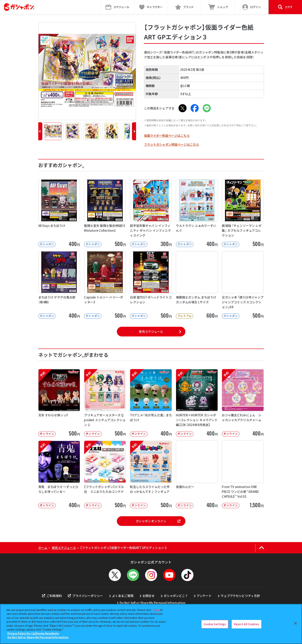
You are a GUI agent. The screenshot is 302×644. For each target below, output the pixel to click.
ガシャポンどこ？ (175, 596)
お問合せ (149, 596)
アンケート (204, 596)
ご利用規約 (52, 596)
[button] (40, 131)
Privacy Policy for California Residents (33, 633)
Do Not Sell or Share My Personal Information (153, 603)
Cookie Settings (215, 624)
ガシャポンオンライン (158, 521)
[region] (151, 624)
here (156, 610)
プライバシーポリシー (85, 596)
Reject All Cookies (246, 624)
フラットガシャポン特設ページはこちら (172, 144)
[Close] (296, 623)
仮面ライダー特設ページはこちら (167, 136)
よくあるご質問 (123, 596)
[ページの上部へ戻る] (262, 548)
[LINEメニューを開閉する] (133, 575)
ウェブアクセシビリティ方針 (240, 596)
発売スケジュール (151, 331)
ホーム (43, 548)
